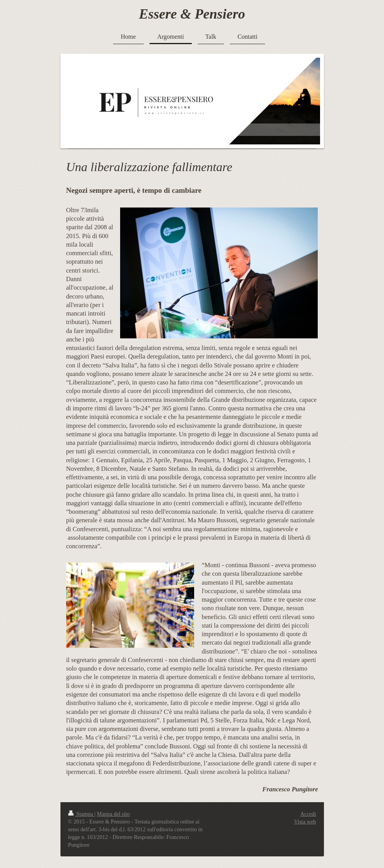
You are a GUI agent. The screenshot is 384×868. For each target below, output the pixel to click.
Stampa (81, 814)
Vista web (305, 822)
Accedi (308, 814)
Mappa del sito (113, 814)
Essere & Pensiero (192, 14)
